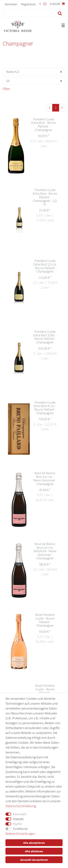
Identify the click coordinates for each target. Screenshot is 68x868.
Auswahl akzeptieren (34, 860)
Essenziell (20, 814)
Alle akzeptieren (34, 843)
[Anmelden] (11, 4)
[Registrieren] (28, 4)
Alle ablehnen (34, 851)
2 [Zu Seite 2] (56, 108)
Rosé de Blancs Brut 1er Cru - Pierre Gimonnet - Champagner (45, 478)
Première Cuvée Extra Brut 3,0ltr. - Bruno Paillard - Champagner (45, 337)
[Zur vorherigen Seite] (49, 108)
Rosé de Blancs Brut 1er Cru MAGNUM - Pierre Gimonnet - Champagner (45, 551)
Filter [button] (6, 89)
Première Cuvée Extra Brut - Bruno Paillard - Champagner (44, 125)
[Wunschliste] (43, 4)
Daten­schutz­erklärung (21, 806)
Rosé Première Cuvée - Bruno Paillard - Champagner (45, 620)
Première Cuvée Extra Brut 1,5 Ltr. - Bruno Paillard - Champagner (45, 266)
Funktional (20, 829)
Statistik (18, 819)
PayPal (17, 824)
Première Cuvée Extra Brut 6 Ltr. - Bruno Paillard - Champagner (45, 408)
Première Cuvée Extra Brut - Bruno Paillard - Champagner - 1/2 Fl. (45, 197)
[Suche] (59, 13)
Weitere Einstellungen (20, 834)
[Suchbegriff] (28, 13)
